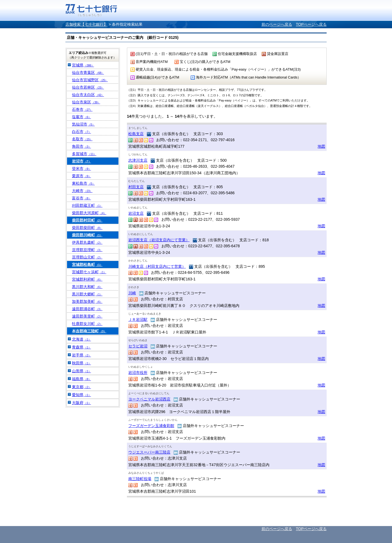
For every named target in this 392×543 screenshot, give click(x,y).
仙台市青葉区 (88, 72)
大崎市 (82, 191)
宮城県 (83, 65)
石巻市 (82, 109)
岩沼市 (82, 161)
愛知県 (82, 395)
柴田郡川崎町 (87, 235)
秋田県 (82, 363)
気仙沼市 (83, 124)
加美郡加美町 (87, 301)
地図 (321, 146)
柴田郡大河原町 (89, 213)
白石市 (82, 132)
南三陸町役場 (140, 479)
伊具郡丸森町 (87, 242)
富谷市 (82, 198)
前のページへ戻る (277, 24)
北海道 (82, 339)
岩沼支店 (136, 213)
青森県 (82, 347)
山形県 (82, 371)
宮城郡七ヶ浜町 (89, 272)
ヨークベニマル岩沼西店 (149, 399)
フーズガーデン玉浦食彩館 (151, 426)
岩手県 (82, 355)
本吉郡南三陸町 (89, 331)
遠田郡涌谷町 (87, 309)
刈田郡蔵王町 (87, 205)
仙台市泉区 (86, 102)
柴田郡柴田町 (87, 228)
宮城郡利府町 (87, 279)
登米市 (82, 169)
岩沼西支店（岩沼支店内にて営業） (159, 240)
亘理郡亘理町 (87, 250)
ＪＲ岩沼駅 (138, 320)
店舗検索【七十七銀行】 (86, 24)
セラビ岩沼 (138, 346)
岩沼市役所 (138, 373)
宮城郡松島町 (87, 265)
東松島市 (83, 183)
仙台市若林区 (88, 87)
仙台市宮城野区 (90, 80)
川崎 (132, 293)
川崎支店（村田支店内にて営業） (157, 266)
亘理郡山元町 (87, 257)
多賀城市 (84, 154)
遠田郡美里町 (87, 316)
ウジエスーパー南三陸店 (149, 452)
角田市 (82, 146)
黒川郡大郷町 (87, 294)
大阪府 (82, 403)
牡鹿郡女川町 (87, 324)
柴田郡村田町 (87, 220)
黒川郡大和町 (87, 287)
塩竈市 (82, 117)
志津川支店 (138, 160)
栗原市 (82, 176)
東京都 (82, 387)
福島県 (82, 379)
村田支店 (136, 187)
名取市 (82, 139)
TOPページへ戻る (311, 24)
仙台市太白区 (88, 95)
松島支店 (136, 134)
